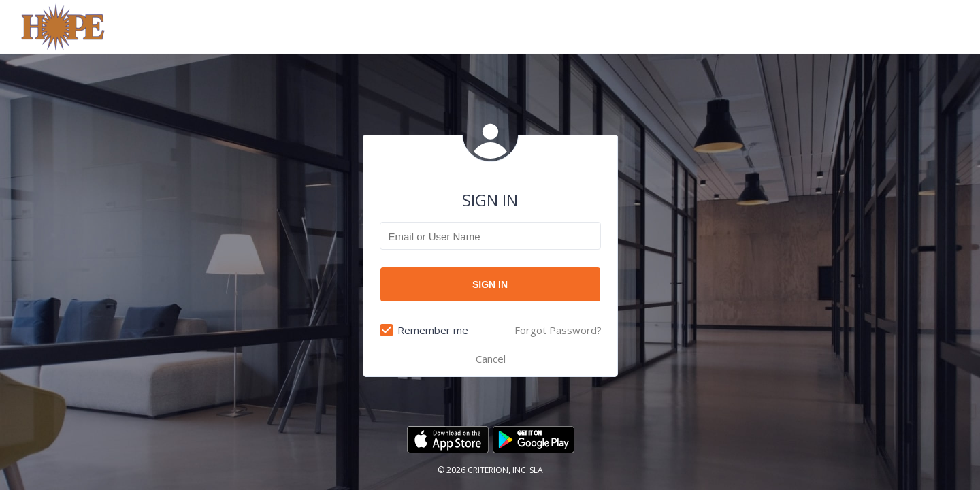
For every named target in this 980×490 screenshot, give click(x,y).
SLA (536, 470)
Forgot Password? (558, 330)
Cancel (491, 359)
